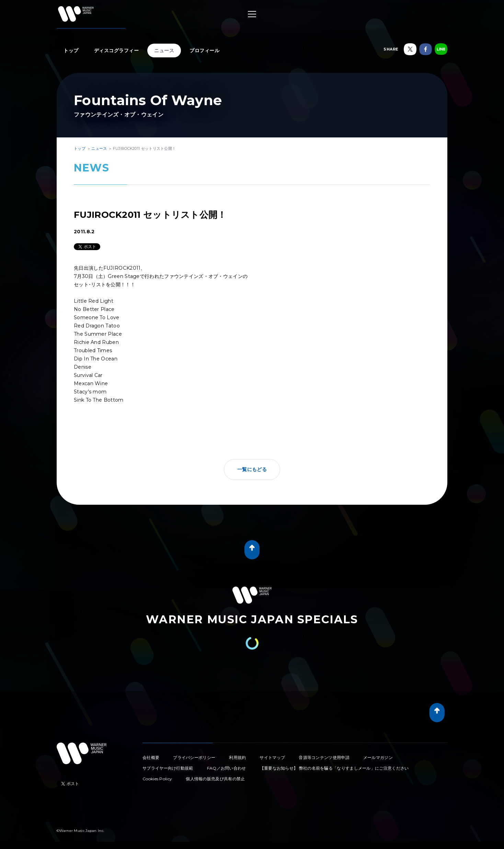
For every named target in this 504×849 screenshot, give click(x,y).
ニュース (164, 51)
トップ (71, 51)
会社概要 (151, 757)
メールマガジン (378, 757)
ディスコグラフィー (117, 51)
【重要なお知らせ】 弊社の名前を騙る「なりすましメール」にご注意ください (334, 768)
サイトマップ (272, 757)
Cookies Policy (157, 779)
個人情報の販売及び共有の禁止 (215, 779)
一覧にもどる (252, 469)
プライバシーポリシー (194, 757)
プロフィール (204, 51)
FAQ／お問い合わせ (227, 768)
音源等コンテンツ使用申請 (324, 757)
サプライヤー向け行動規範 (168, 768)
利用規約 (237, 757)
